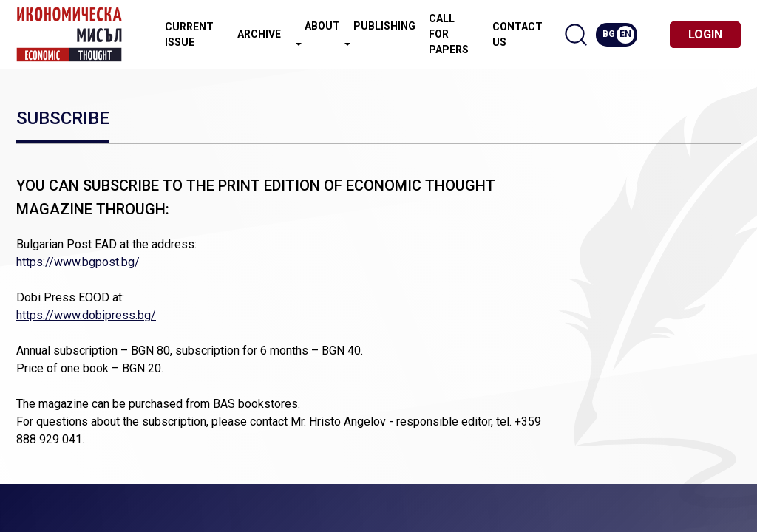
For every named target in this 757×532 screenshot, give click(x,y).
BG (609, 34)
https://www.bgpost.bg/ (78, 262)
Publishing (380, 33)
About (318, 33)
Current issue (189, 34)
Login (705, 34)
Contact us (517, 34)
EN (625, 34)
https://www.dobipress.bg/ (86, 315)
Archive (259, 34)
